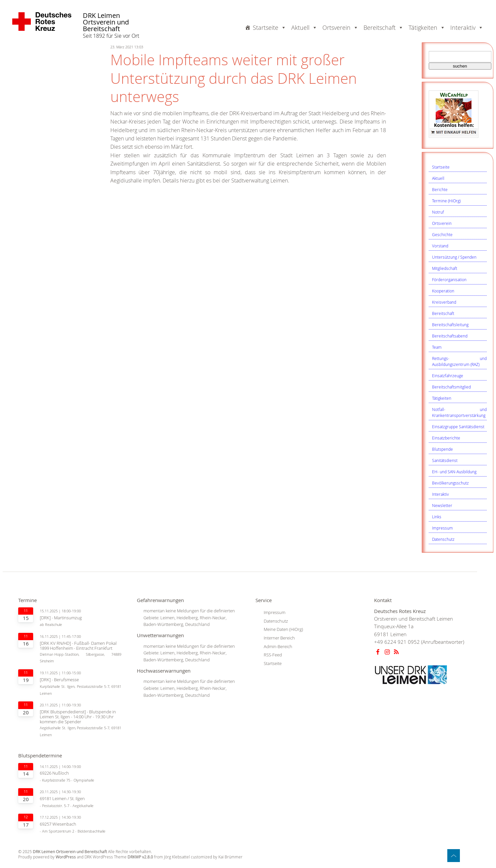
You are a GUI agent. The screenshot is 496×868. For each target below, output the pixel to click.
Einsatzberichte (446, 438)
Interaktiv (441, 494)
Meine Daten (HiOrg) (283, 629)
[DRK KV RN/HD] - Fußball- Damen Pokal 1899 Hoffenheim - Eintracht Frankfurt (78, 646)
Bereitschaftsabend (450, 336)
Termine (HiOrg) (446, 201)
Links (437, 517)
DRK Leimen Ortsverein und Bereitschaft (106, 22)
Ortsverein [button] (340, 27)
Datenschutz (443, 539)
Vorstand (440, 246)
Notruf (438, 212)
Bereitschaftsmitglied (451, 387)
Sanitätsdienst (445, 460)
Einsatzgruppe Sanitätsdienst (458, 427)
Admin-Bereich (278, 646)
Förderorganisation (449, 280)
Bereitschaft (443, 313)
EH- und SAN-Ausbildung (454, 472)
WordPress (66, 857)
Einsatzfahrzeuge (448, 376)
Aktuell (438, 178)
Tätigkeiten (442, 398)
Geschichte (442, 234)
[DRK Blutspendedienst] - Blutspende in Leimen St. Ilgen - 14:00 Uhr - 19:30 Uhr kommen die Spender (78, 717)
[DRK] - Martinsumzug (61, 618)
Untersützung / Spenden (454, 257)
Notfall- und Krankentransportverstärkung (459, 412)
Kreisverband (444, 302)
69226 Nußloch (54, 773)
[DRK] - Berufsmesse (59, 680)
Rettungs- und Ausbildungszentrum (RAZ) (459, 361)
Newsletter (442, 505)
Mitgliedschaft (445, 268)
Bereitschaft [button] (384, 27)
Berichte (440, 189)
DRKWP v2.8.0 (140, 857)
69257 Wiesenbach (58, 824)
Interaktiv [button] (467, 27)
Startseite (270, 27)
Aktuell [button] (304, 27)
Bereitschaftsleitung (450, 325)
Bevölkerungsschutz (450, 483)
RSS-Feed (273, 655)
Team (437, 347)
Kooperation (443, 291)
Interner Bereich (279, 638)
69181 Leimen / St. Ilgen (62, 799)
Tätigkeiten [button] (427, 27)
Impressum (442, 528)
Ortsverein (442, 223)
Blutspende (442, 449)
